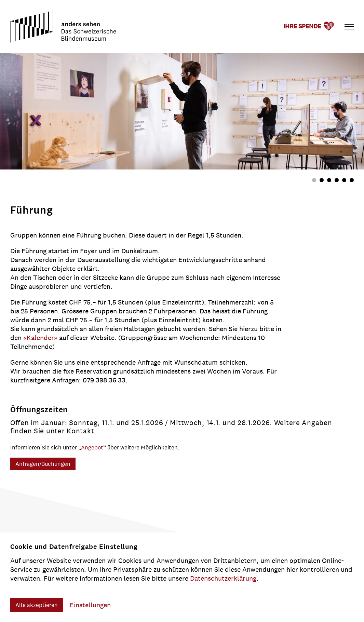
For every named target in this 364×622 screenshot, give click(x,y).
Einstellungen (90, 605)
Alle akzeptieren (37, 605)
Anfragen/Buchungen (43, 464)
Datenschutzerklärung (223, 578)
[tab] (314, 180)
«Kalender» (41, 338)
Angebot (92, 447)
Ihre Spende (302, 26)
